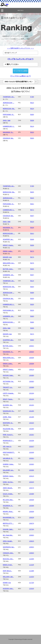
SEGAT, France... (8, 399)
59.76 (32, 263)
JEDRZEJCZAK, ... (8, 103)
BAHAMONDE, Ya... (9, 517)
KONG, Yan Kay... (8, 482)
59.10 (32, 222)
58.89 (32, 293)
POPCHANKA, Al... (9, 115)
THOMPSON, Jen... (9, 97)
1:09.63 (31, 553)
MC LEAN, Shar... (8, 500)
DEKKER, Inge (7, 257)
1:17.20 (31, 583)
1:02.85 (31, 429)
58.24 (32, 109)
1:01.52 (31, 405)
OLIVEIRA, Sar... (8, 405)
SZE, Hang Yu (7, 447)
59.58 (32, 245)
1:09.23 (31, 541)
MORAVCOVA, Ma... (9, 109)
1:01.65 (31, 411)
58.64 (32, 287)
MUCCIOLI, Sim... (8, 559)
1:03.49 (31, 452)
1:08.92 (31, 535)
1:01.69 (31, 417)
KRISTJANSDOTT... (9, 452)
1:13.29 (31, 565)
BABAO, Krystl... (8, 565)
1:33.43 (31, 589)
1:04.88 (31, 494)
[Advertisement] (20, 163)
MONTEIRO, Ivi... (8, 423)
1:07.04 (31, 529)
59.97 (32, 275)
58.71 (32, 210)
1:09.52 (31, 547)
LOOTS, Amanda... (8, 393)
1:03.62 (31, 464)
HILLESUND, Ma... (8, 429)
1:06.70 (31, 523)
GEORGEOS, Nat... (9, 547)
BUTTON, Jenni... (8, 269)
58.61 (32, 204)
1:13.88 (31, 571)
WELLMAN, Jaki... (8, 577)
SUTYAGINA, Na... (8, 381)
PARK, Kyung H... (8, 435)
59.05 (32, 299)
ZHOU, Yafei (7, 120)
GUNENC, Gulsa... (8, 464)
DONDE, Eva (7, 583)
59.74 (32, 257)
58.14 (32, 281)
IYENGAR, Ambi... (8, 553)
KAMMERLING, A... (9, 126)
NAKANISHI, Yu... (8, 132)
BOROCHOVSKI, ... (9, 234)
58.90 (32, 115)
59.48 (32, 239)
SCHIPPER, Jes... (8, 239)
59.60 (32, 316)
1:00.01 (31, 346)
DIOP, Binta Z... (7, 571)
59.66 (32, 322)
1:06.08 (31, 512)
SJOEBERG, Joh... (8, 275)
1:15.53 (31, 577)
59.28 (32, 228)
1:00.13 (31, 370)
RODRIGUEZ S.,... (8, 441)
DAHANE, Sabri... (8, 529)
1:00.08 (31, 358)
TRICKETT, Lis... (8, 387)
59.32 (32, 132)
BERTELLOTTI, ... (8, 523)
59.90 (32, 340)
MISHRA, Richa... (8, 512)
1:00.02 (31, 352)
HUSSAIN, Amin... (8, 589)
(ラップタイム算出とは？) (20, 76)
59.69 (32, 328)
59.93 (32, 269)
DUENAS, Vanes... (8, 476)
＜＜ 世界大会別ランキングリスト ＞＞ (21, 48)
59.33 (32, 310)
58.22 (32, 103)
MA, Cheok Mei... (8, 535)
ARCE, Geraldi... (8, 541)
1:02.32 (31, 423)
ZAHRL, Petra (7, 417)
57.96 (32, 97)
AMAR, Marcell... (8, 488)
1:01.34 (31, 399)
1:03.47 (31, 447)
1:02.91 (31, 435)
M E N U (20, 10)
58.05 (32, 192)
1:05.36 (31, 500)
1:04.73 (31, 488)
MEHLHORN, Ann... (9, 263)
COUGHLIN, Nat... (8, 138)
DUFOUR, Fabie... (8, 375)
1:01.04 (31, 393)
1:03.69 (31, 470)
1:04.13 (31, 476)
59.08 (32, 120)
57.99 (32, 186)
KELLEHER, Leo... (8, 470)
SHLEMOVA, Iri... (8, 506)
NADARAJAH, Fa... (9, 411)
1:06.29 (31, 517)
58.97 (32, 216)
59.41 (32, 234)
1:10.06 (31, 559)
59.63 (32, 138)
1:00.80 (31, 375)
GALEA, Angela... (8, 494)
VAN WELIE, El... (8, 458)
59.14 (32, 126)
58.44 (32, 198)
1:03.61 (31, 458)
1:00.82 (31, 381)
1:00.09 (31, 364)
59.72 (32, 251)
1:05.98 (31, 506)
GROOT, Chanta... (8, 245)
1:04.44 (31, 482)
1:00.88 (31, 387)
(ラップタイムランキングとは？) (20, 59)
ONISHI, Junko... (8, 251)
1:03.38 (31, 441)
